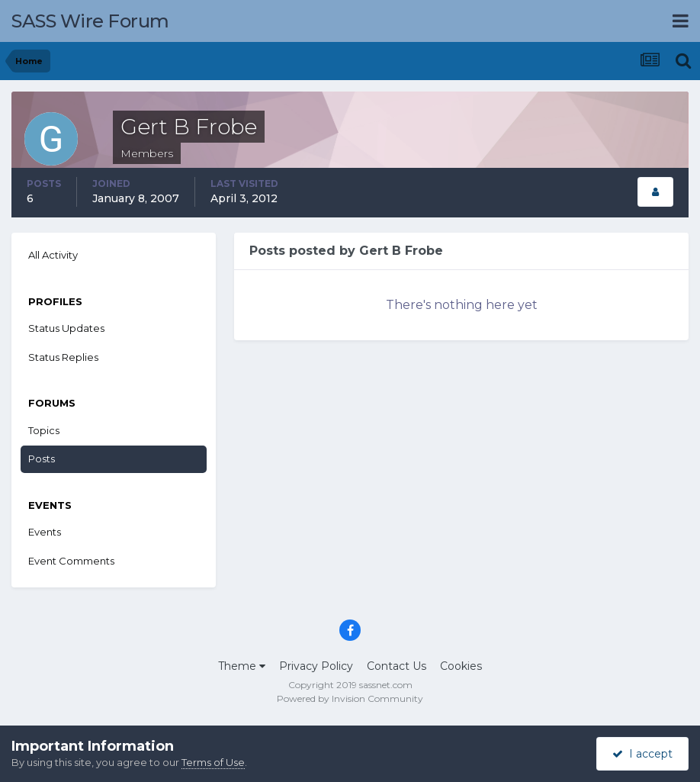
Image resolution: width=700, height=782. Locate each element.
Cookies (461, 666)
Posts (42, 459)
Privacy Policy (316, 666)
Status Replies (63, 357)
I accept (642, 754)
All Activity (53, 255)
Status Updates (66, 328)
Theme (242, 666)
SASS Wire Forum (90, 21)
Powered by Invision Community (350, 698)
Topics (44, 430)
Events (45, 532)
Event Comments (71, 561)
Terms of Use (213, 762)
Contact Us (397, 666)
